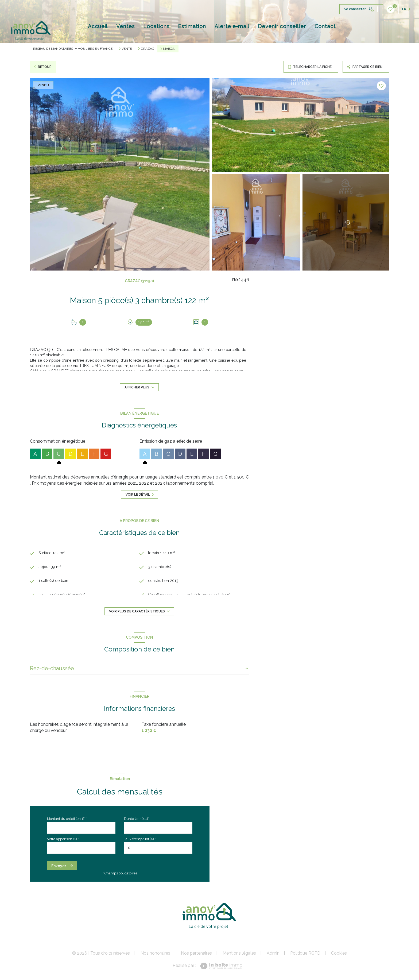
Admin (273, 953)
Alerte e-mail (232, 26)
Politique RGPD (305, 953)
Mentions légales (239, 953)
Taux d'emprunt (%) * (140, 839)
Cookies (339, 953)
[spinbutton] (158, 848)
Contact (325, 26)
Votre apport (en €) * (63, 839)
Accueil (98, 26)
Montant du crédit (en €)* (67, 819)
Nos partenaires (196, 953)
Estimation (192, 26)
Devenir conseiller (282, 26)
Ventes (125, 26)
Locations (156, 26)
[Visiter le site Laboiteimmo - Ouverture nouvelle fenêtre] (221, 966)
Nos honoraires (155, 953)
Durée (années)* (137, 819)
